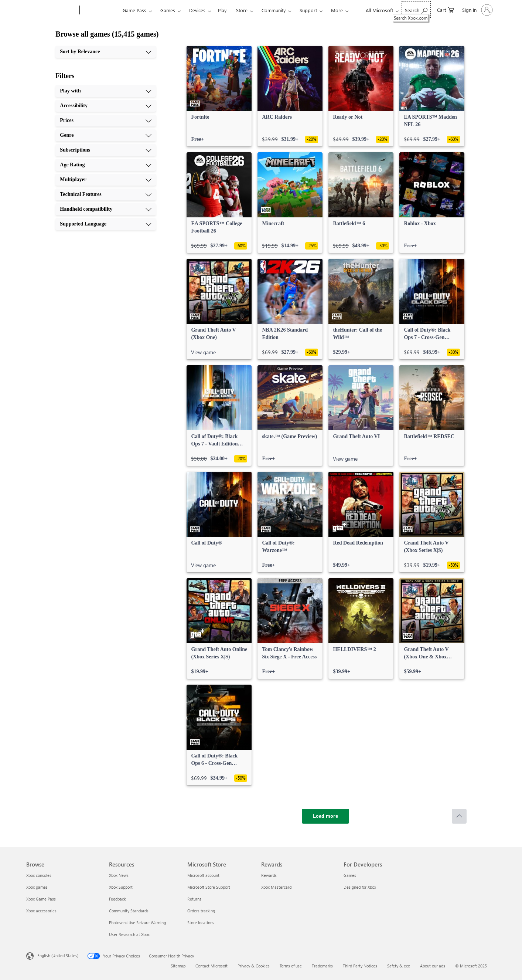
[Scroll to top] (459, 816)
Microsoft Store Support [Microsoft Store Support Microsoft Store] (209, 887)
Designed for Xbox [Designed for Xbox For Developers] (360, 887)
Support (308, 10)
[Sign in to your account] (477, 10)
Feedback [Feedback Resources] (117, 899)
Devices (197, 10)
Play (222, 10)
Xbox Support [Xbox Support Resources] (121, 887)
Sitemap (178, 966)
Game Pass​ (134, 10)
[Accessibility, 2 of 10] (106, 106)
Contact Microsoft (211, 966)
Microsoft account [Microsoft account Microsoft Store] (203, 875)
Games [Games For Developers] (350, 875)
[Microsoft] (52, 10)
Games (168, 10)
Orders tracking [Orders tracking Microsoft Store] (201, 911)
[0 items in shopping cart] (446, 9)
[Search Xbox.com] (416, 9)
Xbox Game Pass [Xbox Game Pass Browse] (41, 899)
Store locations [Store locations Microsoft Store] (201, 923)
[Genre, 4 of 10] (106, 135)
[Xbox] (100, 10)
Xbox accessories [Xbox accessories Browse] (41, 911)
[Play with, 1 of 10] (106, 91)
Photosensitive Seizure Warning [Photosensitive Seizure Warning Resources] (137, 923)
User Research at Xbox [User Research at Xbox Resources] (129, 934)
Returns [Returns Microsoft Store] (194, 899)
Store (242, 10)
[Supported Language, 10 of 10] (106, 224)
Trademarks (322, 966)
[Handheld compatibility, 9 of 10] (106, 209)
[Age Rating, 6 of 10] (106, 165)
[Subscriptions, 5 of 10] (106, 150)
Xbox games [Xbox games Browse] (37, 887)
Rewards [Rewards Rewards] (269, 875)
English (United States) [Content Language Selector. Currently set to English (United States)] (58, 955)
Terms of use (291, 966)
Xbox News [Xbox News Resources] (119, 875)
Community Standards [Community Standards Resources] (129, 911)
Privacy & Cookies (254, 966)
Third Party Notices (360, 966)
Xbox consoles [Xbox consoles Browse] (39, 875)
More (337, 10)
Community (274, 10)
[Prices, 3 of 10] (106, 121)
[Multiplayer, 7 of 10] (106, 180)
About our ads (433, 966)
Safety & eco (399, 966)
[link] (219, 96)
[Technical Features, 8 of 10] (106, 194)
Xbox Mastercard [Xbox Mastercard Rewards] (276, 887)
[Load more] (325, 816)
